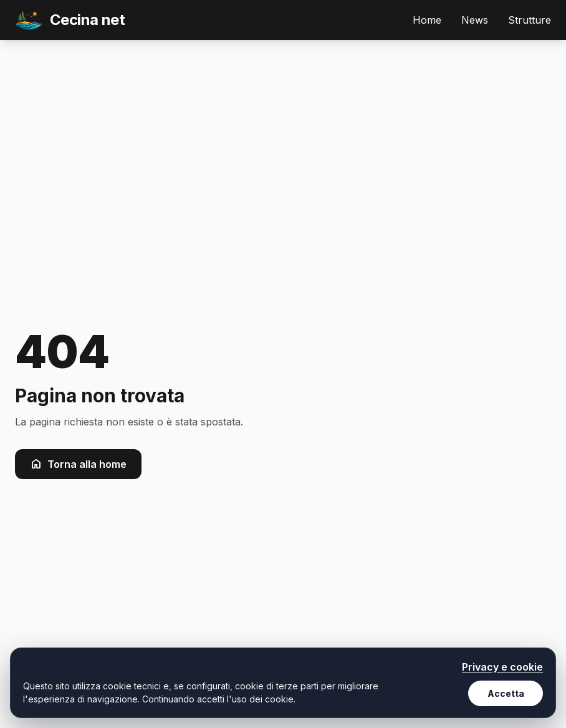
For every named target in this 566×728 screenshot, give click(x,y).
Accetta (506, 693)
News (475, 20)
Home (427, 20)
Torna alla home (78, 464)
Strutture (530, 20)
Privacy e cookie (502, 667)
